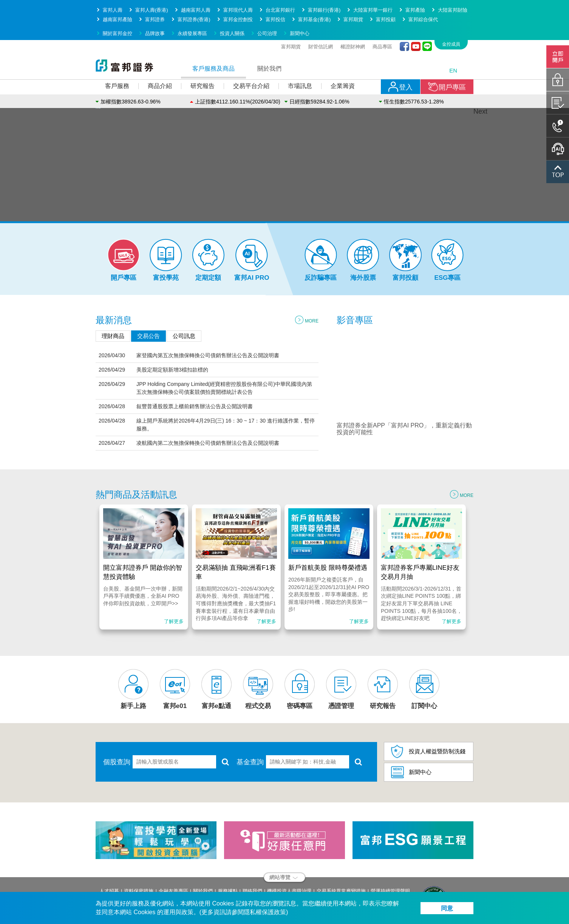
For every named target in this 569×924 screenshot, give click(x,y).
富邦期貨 (291, 19)
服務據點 (228, 863)
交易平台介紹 (251, 58)
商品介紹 (160, 58)
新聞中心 (300, 6)
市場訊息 (300, 58)
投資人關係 (232, 6)
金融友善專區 (173, 863)
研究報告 (203, 58)
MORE (307, 293)
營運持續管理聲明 (390, 863)
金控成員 (451, 17)
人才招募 (109, 863)
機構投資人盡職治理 (289, 863)
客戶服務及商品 (213, 41)
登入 (400, 59)
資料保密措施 (139, 863)
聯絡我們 (252, 863)
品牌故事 (155, 6)
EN (453, 43)
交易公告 (148, 308)
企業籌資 (343, 58)
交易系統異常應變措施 (341, 863)
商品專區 (382, 19)
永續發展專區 (192, 6)
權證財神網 (353, 19)
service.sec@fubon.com (150, 890)
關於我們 (269, 41)
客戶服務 (117, 58)
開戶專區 (447, 59)
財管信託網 (321, 19)
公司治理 (267, 6)
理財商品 (113, 308)
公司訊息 (184, 308)
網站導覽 (284, 850)
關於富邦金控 (118, 6)
